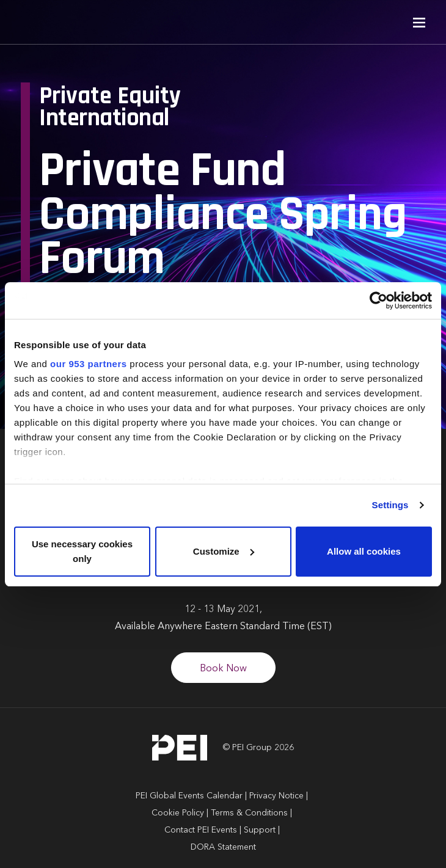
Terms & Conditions (249, 813)
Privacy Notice (276, 796)
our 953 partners (89, 364)
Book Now (223, 669)
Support (260, 830)
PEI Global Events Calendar (189, 796)
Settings (390, 505)
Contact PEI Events (201, 830)
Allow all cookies (364, 551)
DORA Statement (223, 847)
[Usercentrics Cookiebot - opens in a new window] (378, 301)
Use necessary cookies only (82, 551)
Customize (224, 551)
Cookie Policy (178, 813)
